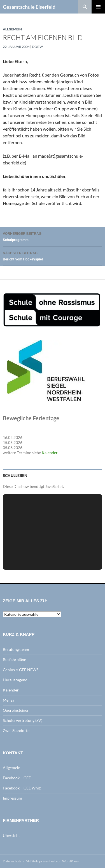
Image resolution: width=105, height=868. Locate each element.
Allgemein (12, 29)
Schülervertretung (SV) (23, 720)
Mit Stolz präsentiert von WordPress (52, 861)
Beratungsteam (16, 649)
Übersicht (11, 835)
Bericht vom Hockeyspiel (53, 256)
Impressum (12, 798)
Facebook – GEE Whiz (22, 788)
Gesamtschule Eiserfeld (29, 7)
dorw (37, 47)
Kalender (50, 453)
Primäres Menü (98, 7)
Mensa (9, 700)
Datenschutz (12, 861)
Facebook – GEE (17, 778)
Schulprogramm (53, 236)
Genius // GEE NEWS (21, 670)
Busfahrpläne (14, 660)
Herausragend (15, 680)
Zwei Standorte (16, 730)
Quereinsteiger (16, 710)
